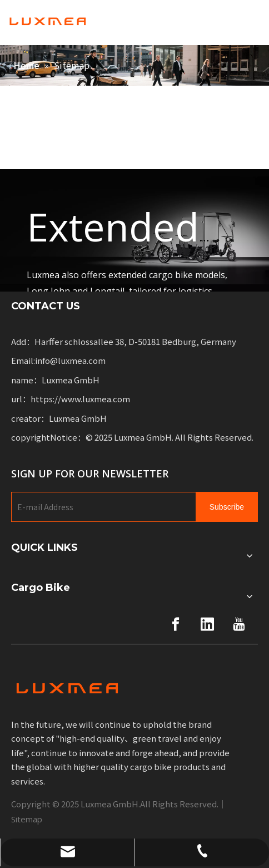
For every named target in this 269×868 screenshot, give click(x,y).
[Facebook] (176, 624)
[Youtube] (239, 624)
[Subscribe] (227, 507)
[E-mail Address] (101, 507)
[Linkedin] (207, 624)
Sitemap (27, 819)
